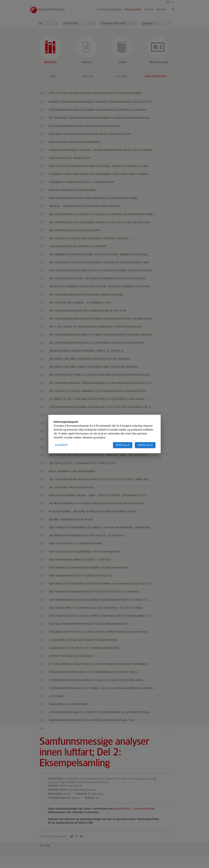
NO (168, 2)
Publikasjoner (133, 10)
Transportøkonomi (156, 76)
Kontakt (161, 10)
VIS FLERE (45, 846)
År (41, 23)
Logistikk (122, 76)
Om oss (149, 10)
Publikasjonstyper (113, 23)
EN (173, 2)
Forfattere (71, 23)
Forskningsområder (109, 10)
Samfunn (87, 76)
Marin (53, 76)
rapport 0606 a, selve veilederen (132, 809)
